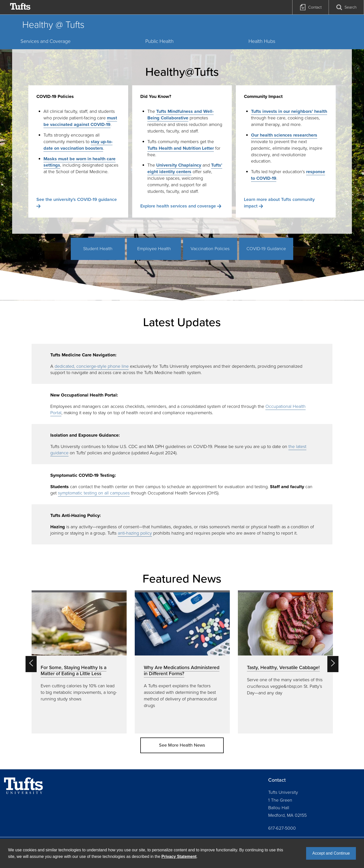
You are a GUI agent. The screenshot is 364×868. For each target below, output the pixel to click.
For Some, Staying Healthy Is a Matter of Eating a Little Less (74, 670)
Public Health (160, 41)
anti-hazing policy (135, 533)
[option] (79, 662)
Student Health (98, 249)
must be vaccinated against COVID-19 (80, 121)
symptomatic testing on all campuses (94, 493)
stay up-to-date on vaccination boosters (78, 145)
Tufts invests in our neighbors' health (289, 111)
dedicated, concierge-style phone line (92, 366)
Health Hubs (262, 41)
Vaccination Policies (210, 249)
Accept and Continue (331, 853)
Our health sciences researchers (284, 135)
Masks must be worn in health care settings (79, 162)
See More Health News (182, 745)
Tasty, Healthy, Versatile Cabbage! (283, 667)
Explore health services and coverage (178, 206)
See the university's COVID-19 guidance (77, 199)
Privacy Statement (179, 857)
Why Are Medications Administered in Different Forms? (182, 670)
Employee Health (154, 249)
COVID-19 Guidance (266, 249)
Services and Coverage (45, 41)
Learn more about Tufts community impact (279, 203)
